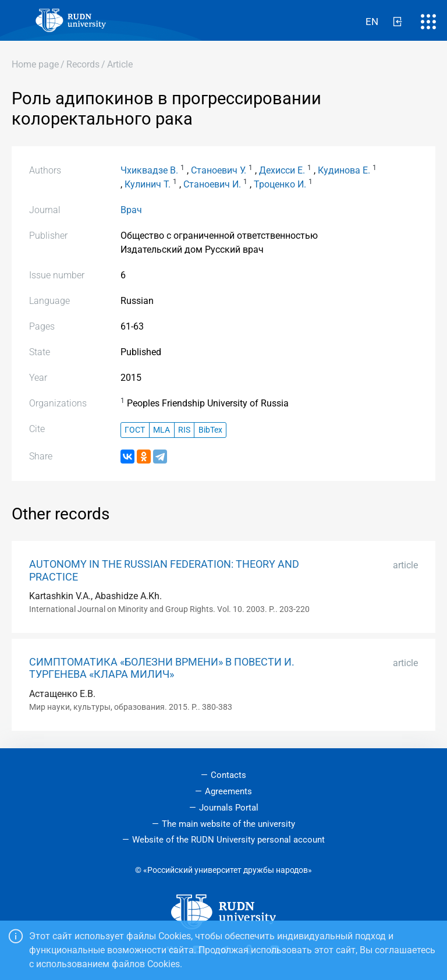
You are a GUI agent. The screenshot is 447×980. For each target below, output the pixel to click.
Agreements (228, 791)
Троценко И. (280, 184)
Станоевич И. (212, 184)
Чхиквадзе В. (149, 170)
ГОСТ (135, 430)
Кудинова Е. (344, 170)
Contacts (228, 775)
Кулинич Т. (148, 184)
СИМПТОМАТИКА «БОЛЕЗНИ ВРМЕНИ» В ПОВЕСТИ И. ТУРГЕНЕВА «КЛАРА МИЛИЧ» (162, 668)
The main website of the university (228, 824)
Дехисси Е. (282, 170)
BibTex (210, 430)
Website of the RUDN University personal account (228, 840)
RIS (184, 430)
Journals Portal (229, 808)
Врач (131, 210)
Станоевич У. (219, 170)
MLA (162, 430)
